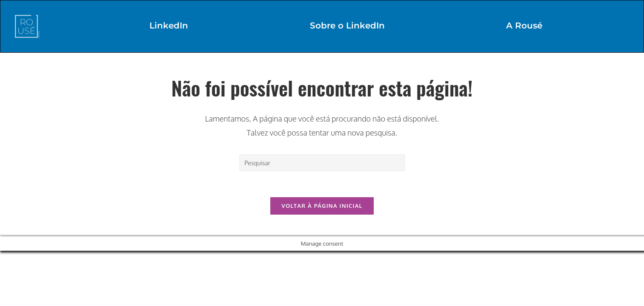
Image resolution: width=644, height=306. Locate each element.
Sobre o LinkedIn (347, 25)
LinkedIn (169, 25)
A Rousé (524, 25)
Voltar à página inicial (322, 206)
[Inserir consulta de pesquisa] (322, 163)
